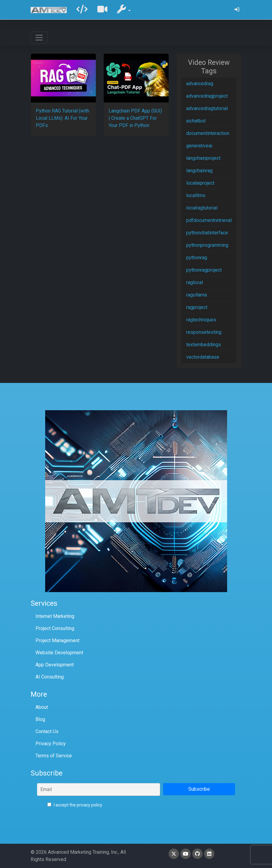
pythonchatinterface (207, 233)
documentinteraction (208, 133)
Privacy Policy (51, 744)
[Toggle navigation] (39, 38)
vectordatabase (203, 357)
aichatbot (196, 121)
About (42, 707)
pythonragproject (204, 270)
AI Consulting (50, 677)
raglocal (195, 282)
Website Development (59, 653)
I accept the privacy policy (75, 805)
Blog (40, 719)
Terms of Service (54, 756)
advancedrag (200, 84)
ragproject (197, 307)
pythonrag (197, 258)
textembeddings (204, 345)
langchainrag (199, 171)
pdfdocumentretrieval (209, 220)
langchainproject (203, 158)
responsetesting (204, 332)
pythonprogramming (207, 245)
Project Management (57, 640)
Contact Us (47, 731)
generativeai (199, 146)
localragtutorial (202, 208)
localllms (196, 195)
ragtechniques (201, 320)
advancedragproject (207, 96)
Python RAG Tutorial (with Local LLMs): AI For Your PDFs (62, 118)
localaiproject (200, 183)
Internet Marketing (55, 616)
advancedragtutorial (207, 108)
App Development (55, 665)
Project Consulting (55, 628)
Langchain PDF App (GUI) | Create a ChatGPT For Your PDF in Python (135, 118)
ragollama (196, 295)
